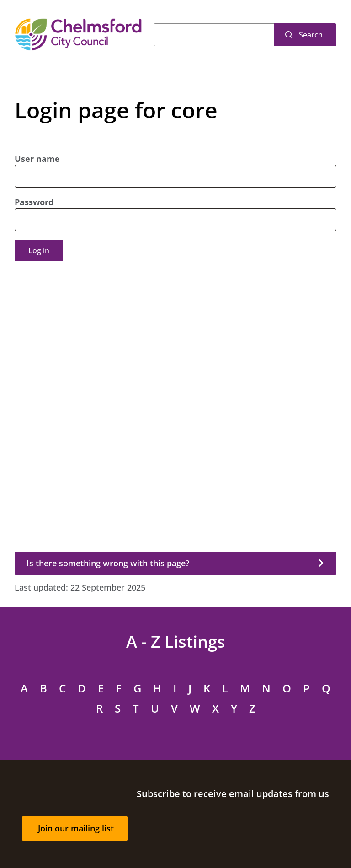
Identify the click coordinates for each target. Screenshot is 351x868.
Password (34, 202)
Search (311, 35)
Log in (39, 250)
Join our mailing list (76, 828)
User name (37, 159)
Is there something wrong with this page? (108, 563)
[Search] (214, 35)
